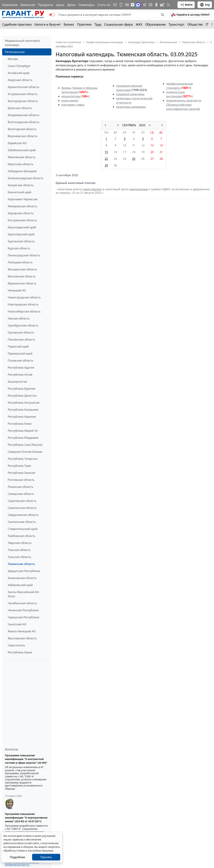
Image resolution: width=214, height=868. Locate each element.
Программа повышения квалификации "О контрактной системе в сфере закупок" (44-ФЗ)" (26, 759)
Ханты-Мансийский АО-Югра (24, 594)
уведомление (139, 189)
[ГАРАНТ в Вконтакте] (127, 5)
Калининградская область (26, 178)
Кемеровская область (22, 206)
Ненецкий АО (17, 290)
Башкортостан (17, 382)
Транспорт (177, 24)
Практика (84, 24)
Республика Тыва (19, 466)
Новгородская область (23, 304)
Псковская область (21, 361)
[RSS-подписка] (168, 5)
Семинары (86, 5)
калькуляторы (71, 96)
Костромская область (22, 220)
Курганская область (21, 241)
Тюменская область (21, 564)
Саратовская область (22, 501)
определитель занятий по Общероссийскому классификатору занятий (184, 105)
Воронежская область (23, 136)
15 (106, 152)
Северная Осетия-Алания (25, 452)
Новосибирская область (24, 311)
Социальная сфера (118, 24)
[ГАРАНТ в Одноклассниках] (156, 5)
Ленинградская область (24, 255)
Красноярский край (21, 234)
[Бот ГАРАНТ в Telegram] (150, 5)
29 (106, 165)
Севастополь (16, 645)
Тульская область (19, 557)
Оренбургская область (23, 325)
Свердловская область (23, 515)
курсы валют (70, 100)
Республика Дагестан (22, 396)
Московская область (22, 276)
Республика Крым (20, 652)
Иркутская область (21, 164)
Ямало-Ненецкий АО (22, 631)
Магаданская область (22, 269)
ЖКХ (139, 24)
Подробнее (17, 857)
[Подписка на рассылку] (115, 5)
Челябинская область (22, 603)
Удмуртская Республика (24, 571)
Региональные (15, 52)
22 (106, 159)
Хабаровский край (20, 585)
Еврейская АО (17, 143)
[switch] (52, 15)
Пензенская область (22, 339)
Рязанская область (20, 487)
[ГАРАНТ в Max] (138, 5)
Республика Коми (20, 424)
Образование (155, 24)
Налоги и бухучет (48, 24)
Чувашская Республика (24, 617)
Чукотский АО (17, 624)
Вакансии (28, 5)
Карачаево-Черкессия (23, 199)
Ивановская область (22, 157)
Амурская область (20, 80)
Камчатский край (19, 192)
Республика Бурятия (22, 389)
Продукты (45, 5)
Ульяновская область (22, 578)
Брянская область (20, 108)
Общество (195, 24)
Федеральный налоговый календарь (22, 43)
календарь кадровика (131, 107)
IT (207, 24)
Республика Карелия (22, 417)
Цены (60, 5)
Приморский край (20, 354)
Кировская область (21, 213)
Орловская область (21, 332)
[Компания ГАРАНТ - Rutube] (162, 5)
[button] (190, 15)
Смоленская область (22, 522)
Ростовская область (21, 480)
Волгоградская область (24, 122)
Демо (71, 5)
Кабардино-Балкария (22, 171)
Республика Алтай (20, 375)
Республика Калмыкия (23, 410)
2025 (142, 125)
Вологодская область (22, 129)
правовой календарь (130, 94)
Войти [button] (186, 5)
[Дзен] (133, 5)
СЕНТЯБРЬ (129, 125)
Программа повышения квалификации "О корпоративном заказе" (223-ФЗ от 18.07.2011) (26, 818)
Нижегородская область (24, 297)
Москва (13, 59)
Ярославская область (22, 638)
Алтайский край (19, 73)
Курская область (19, 248)
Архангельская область (24, 87)
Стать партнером (110, 5)
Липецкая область (20, 262)
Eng (205, 5)
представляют (93, 189)
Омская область (19, 318)
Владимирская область (24, 115)
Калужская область (21, 185)
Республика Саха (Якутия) (25, 445)
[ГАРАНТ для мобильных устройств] (121, 5)
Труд (98, 24)
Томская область (19, 550)
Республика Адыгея (21, 368)
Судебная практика (17, 24)
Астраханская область (23, 94)
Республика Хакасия (21, 473)
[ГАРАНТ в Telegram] (144, 5)
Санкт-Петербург (19, 66)
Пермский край (18, 346)
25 (134, 159)
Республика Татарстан (23, 459)
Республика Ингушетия (24, 403)
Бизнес (69, 24)
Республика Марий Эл (23, 431)
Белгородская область (23, 101)
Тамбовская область (22, 536)
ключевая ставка (73, 105)
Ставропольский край (23, 529)
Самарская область (21, 494)
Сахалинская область (22, 508)
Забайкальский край (22, 150)
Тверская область (20, 543)
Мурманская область (22, 283)
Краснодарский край (22, 227)
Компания (10, 5)
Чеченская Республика (23, 610)
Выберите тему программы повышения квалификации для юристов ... (22, 863)
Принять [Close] (46, 857)
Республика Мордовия (23, 438)
